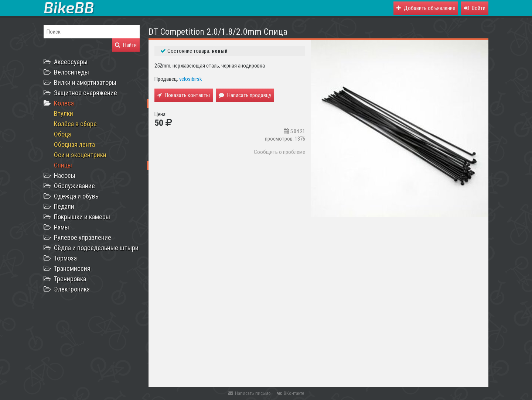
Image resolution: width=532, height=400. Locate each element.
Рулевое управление (83, 237)
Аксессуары (71, 62)
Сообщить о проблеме (279, 152)
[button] (475, 8)
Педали (64, 206)
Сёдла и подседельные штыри (96, 248)
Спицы (63, 165)
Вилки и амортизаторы (85, 82)
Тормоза (65, 258)
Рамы (62, 227)
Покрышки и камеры (82, 217)
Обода (62, 134)
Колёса (64, 103)
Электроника (72, 289)
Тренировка (70, 279)
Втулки (64, 113)
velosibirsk (191, 79)
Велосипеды (71, 72)
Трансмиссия (72, 268)
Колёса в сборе (75, 124)
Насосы (65, 175)
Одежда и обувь (76, 196)
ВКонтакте (290, 393)
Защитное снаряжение (86, 93)
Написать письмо (250, 393)
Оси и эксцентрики (80, 155)
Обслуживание (74, 186)
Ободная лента (74, 144)
